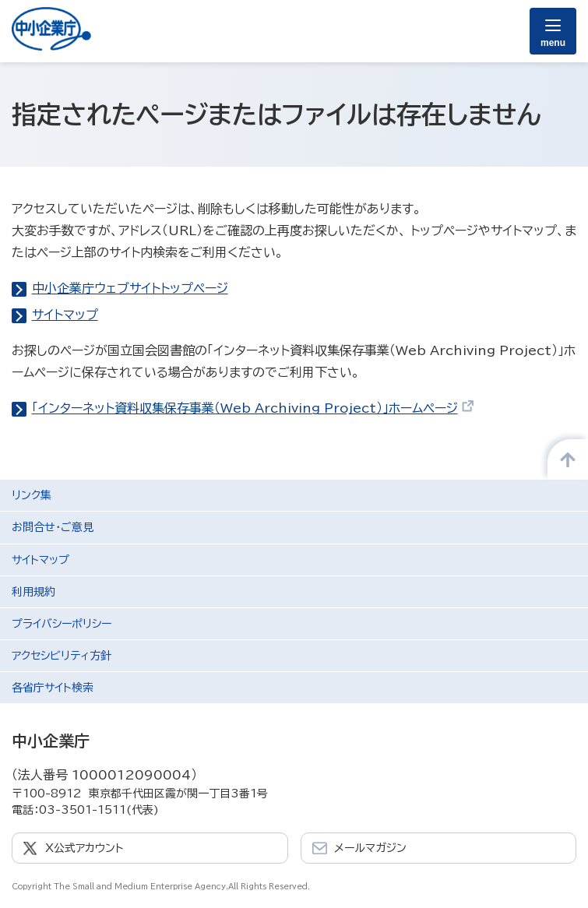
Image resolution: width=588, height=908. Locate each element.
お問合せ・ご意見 (53, 527)
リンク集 (32, 495)
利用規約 (33, 592)
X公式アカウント (85, 848)
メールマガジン (370, 848)
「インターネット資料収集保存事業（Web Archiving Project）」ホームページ (254, 408)
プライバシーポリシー (62, 624)
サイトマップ (65, 315)
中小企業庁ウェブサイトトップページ (130, 288)
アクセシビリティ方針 (62, 656)
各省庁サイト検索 (53, 688)
